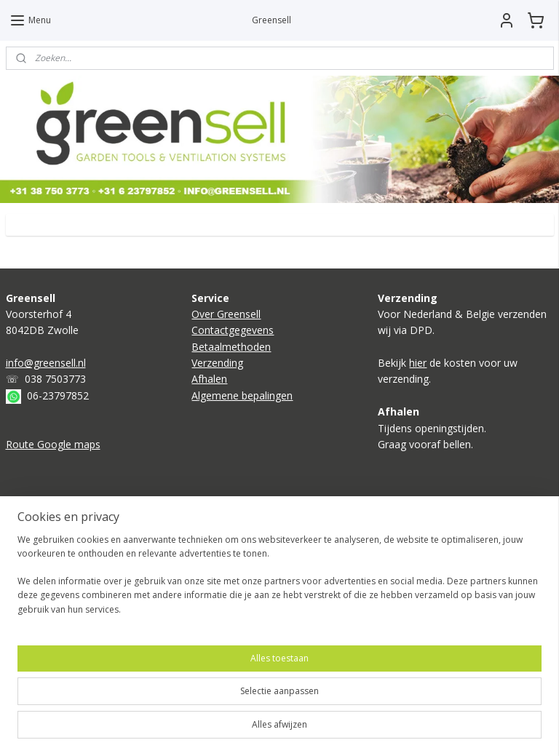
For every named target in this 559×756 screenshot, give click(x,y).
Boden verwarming (51, 529)
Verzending (217, 363)
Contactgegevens (233, 330)
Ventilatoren (34, 577)
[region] (183, 691)
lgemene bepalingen (245, 395)
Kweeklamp (33, 545)
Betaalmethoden (231, 347)
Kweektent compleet (55, 561)
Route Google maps (53, 444)
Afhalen (209, 379)
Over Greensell (226, 314)
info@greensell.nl (46, 363)
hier (418, 363)
